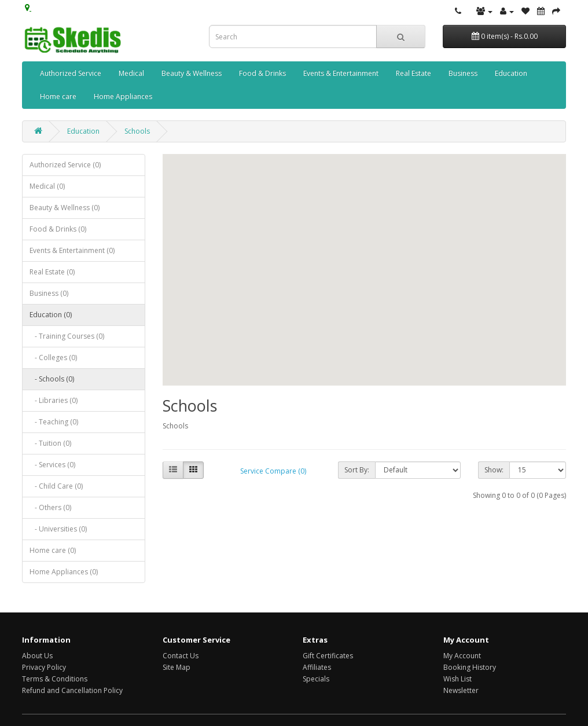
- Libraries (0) (54, 400)
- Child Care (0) (56, 486)
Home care (58, 96)
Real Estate (414, 73)
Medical (131, 73)
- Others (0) (50, 507)
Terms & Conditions (55, 679)
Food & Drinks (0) (58, 229)
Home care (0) (53, 550)
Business (463, 73)
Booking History (470, 667)
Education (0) (51, 315)
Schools (137, 131)
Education (511, 73)
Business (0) (49, 293)
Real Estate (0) (52, 272)
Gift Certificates (328, 656)
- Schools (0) (52, 379)
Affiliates (317, 667)
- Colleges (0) (53, 357)
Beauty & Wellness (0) (65, 208)
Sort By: (357, 470)
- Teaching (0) (54, 422)
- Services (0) (52, 465)
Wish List (457, 679)
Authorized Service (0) (65, 165)
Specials (316, 679)
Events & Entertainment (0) (72, 250)
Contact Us (181, 656)
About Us (37, 656)
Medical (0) (47, 186)
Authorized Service (71, 73)
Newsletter (461, 690)
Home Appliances (123, 96)
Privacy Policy (44, 667)
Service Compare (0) (273, 471)
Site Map (177, 667)
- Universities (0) (58, 529)
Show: (494, 470)
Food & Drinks (262, 73)
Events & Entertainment (341, 73)
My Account (462, 656)
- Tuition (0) (50, 443)
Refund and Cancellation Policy (72, 690)
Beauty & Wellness (192, 73)
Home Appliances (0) (64, 572)
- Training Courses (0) (67, 336)
